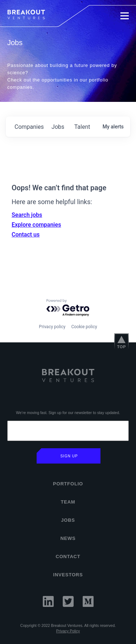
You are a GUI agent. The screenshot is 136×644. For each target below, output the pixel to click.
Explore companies (36, 225)
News (68, 538)
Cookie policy (84, 327)
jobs (58, 127)
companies (29, 127)
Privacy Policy (68, 631)
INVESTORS (68, 575)
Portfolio (68, 484)
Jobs (68, 520)
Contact (68, 556)
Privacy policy (52, 327)
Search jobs (27, 215)
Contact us (26, 234)
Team (68, 502)
